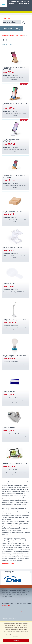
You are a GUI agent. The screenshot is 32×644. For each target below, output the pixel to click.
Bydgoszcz (24, 595)
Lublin (3, 593)
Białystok (14, 593)
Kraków (4, 595)
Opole (13, 595)
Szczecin (18, 595)
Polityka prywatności (27, 612)
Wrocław (10, 596)
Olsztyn (9, 595)
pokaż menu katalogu (11, 28)
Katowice (25, 593)
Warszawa (4, 596)
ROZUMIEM (16, 640)
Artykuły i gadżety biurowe (17, 35)
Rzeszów (8, 593)
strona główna (6, 18)
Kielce (27, 591)
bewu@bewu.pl (6, 605)
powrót (13, 564)
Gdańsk (19, 593)
